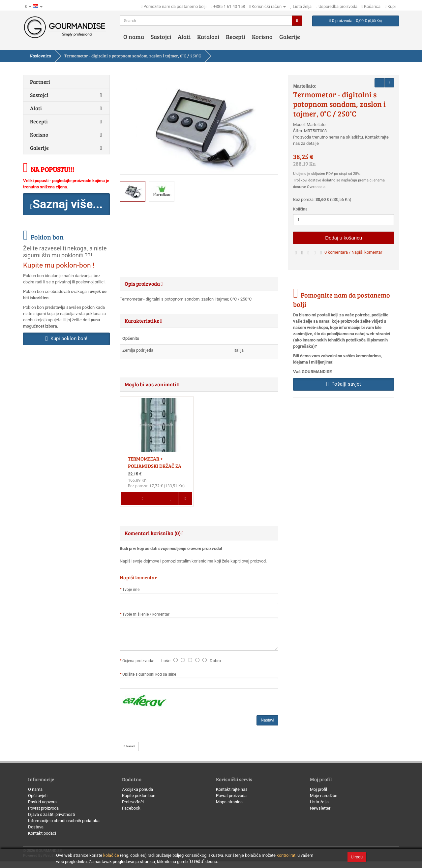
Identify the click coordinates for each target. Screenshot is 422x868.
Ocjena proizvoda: (139, 661)
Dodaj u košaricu (344, 238)
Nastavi (267, 720)
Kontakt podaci (42, 833)
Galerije (290, 37)
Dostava (36, 827)
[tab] (199, 284)
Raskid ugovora (42, 802)
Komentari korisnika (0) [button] (154, 533)
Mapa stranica (229, 802)
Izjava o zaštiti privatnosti (51, 814)
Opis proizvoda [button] (144, 284)
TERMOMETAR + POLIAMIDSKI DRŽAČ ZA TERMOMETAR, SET (155, 466)
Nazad (129, 746)
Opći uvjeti (38, 796)
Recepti (236, 37)
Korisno (262, 37)
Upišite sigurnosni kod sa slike (149, 674)
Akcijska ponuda (137, 789)
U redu (357, 857)
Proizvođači (133, 802)
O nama (134, 37)
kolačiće (111, 855)
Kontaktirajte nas (232, 789)
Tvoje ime (131, 590)
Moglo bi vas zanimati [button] (152, 384)
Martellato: (305, 86)
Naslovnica (40, 56)
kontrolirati (286, 855)
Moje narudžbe (324, 796)
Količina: (301, 209)
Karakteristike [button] (143, 321)
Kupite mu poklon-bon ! (59, 265)
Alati (184, 37)
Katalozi (208, 37)
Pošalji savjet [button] (344, 384)
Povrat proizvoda (43, 808)
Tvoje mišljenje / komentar (146, 614)
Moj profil (318, 789)
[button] (66, 204)
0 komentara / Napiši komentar (353, 252)
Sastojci (161, 37)
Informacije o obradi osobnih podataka (64, 821)
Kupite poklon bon (139, 796)
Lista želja (319, 802)
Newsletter (320, 808)
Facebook (131, 808)
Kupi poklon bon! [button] (66, 338)
